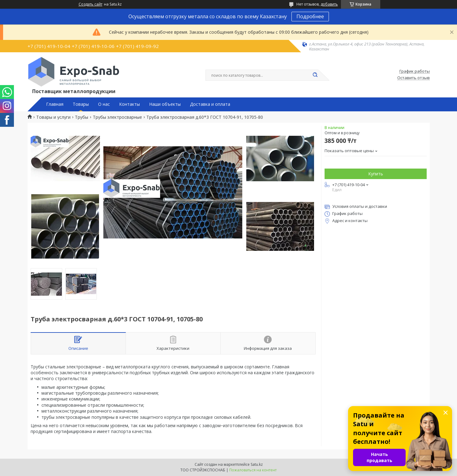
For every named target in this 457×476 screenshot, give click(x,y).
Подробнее (310, 16)
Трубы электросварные (117, 117)
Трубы (82, 117)
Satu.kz (257, 464)
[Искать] (315, 75)
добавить (329, 4)
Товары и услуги (53, 117)
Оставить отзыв (414, 78)
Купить (376, 174)
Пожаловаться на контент (253, 470)
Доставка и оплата (210, 104)
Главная (55, 104)
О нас (104, 104)
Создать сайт (91, 4)
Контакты (129, 104)
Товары (81, 104)
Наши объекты (165, 104)
